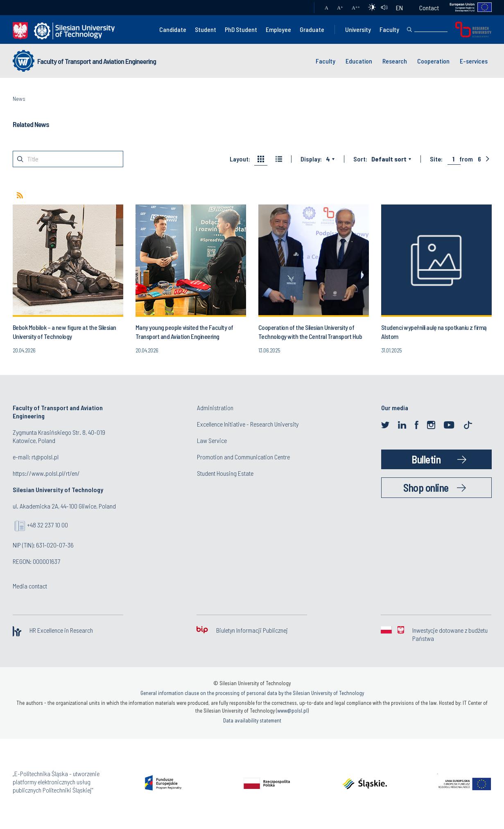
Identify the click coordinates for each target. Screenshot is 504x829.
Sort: (360, 159)
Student (206, 29)
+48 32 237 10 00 (47, 525)
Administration (215, 408)
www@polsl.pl (292, 711)
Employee (278, 29)
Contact (429, 8)
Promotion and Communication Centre (243, 457)
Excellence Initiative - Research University (248, 424)
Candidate (173, 29)
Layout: (240, 159)
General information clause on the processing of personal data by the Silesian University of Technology (252, 693)
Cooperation (433, 61)
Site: (436, 159)
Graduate (312, 29)
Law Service (212, 440)
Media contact (30, 586)
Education (359, 61)
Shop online (426, 487)
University (358, 29)
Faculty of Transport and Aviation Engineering (97, 61)
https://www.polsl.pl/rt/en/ (46, 473)
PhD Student (241, 29)
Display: (311, 159)
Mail (300, 8)
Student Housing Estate (225, 473)
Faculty (389, 29)
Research (395, 61)
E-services (474, 61)
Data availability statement (252, 720)
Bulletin (426, 459)
